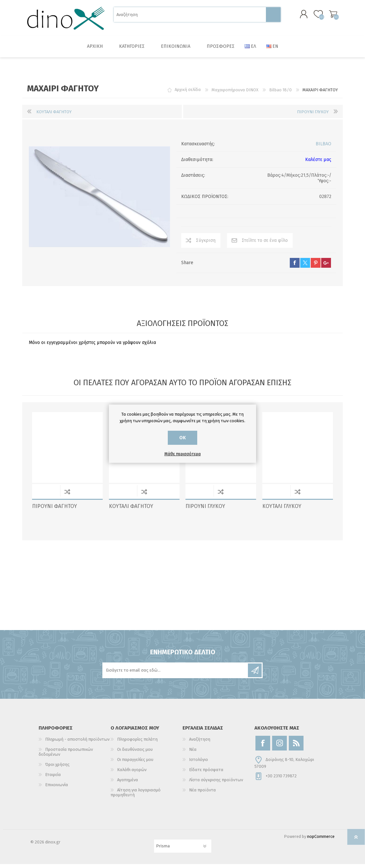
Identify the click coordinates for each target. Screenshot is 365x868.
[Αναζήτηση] (190, 17)
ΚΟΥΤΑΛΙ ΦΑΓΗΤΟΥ (131, 510)
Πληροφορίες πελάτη (137, 743)
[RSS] (296, 747)
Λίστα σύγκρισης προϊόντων (216, 784)
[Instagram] (279, 747)
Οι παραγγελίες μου (135, 763)
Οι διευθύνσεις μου (135, 753)
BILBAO (323, 148)
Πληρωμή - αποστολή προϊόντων (77, 743)
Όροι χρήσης (57, 768)
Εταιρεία (53, 778)
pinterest (316, 267)
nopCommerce (321, 840)
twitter (305, 267)
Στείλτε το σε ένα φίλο (265, 244)
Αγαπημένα (128, 784)
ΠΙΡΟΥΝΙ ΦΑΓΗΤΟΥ (54, 510)
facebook (295, 267)
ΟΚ (182, 438)
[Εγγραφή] (176, 674)
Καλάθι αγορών (327, 16)
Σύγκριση (206, 244)
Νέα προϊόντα (202, 794)
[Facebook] (263, 747)
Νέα (193, 753)
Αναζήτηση (273, 17)
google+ (326, 267)
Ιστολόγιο (199, 763)
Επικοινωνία (57, 789)
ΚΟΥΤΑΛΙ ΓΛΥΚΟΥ (282, 510)
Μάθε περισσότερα (183, 454)
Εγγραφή (255, 674)
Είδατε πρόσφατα (206, 774)
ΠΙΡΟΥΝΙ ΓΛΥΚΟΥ (205, 510)
